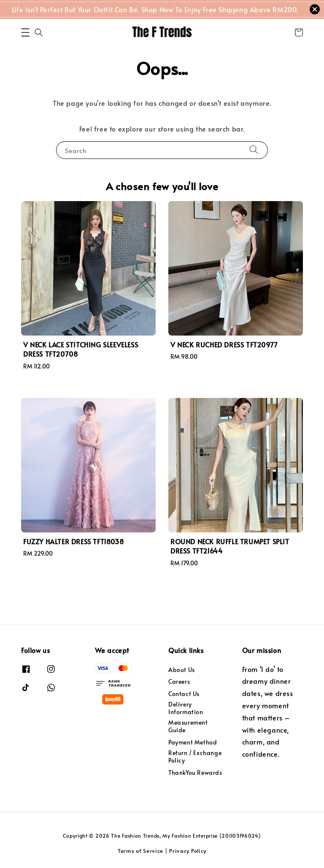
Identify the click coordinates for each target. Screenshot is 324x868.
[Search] (254, 150)
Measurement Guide (188, 726)
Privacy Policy (188, 851)
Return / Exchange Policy (195, 756)
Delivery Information (186, 708)
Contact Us (184, 694)
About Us (182, 670)
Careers (179, 681)
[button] (25, 32)
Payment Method (193, 742)
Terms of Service (140, 851)
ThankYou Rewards (195, 773)
